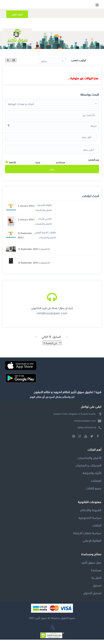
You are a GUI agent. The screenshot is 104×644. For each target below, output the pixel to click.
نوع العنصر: (93, 164)
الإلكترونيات (45, 253)
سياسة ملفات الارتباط (87, 537)
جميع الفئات (94, 492)
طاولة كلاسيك (44, 209)
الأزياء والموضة (92, 477)
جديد (38, 166)
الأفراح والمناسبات (43, 214)
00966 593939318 (87, 432)
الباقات (97, 529)
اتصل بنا (96, 582)
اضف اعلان (17, 14)
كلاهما (12, 166)
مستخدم (60, 166)
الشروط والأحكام (91, 514)
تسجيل (97, 589)
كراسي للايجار (45, 223)
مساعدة (96, 574)
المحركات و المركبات (88, 470)
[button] (52, 61)
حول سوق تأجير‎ (92, 567)
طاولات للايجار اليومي (45, 237)
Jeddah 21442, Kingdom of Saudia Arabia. (75, 418)
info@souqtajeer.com (52, 317)
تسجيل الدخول (92, 597)
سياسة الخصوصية (90, 522)
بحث (52, 173)
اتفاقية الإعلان (92, 545)
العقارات (96, 485)
